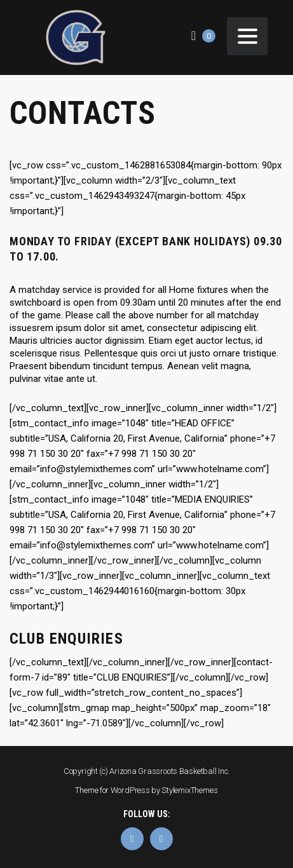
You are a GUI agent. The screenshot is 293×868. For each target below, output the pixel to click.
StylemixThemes (189, 790)
